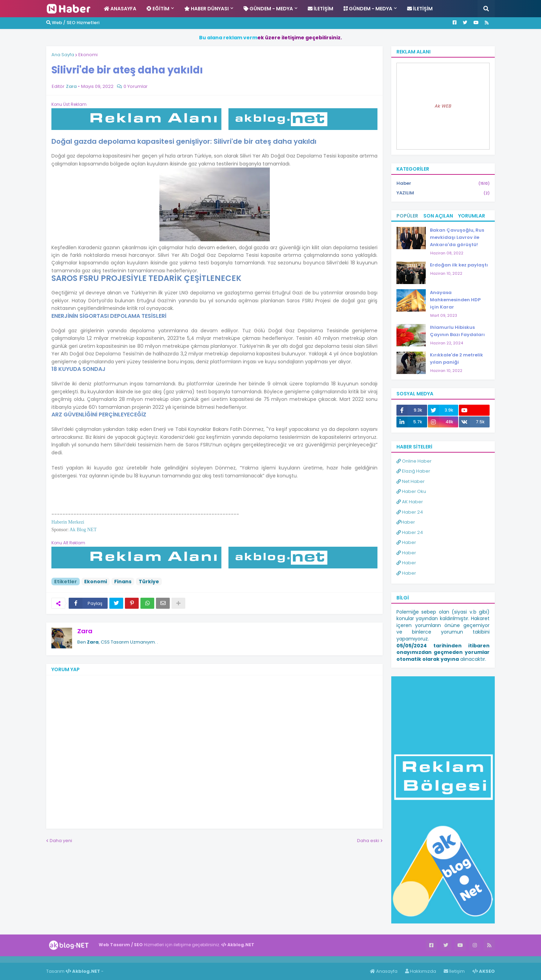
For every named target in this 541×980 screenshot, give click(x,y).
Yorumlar (472, 216)
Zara (85, 631)
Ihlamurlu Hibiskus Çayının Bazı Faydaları (457, 331)
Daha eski (368, 841)
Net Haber (411, 481)
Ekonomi (88, 55)
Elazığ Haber (413, 471)
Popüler (407, 216)
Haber (443, 184)
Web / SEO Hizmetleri (73, 23)
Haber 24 (410, 512)
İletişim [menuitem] (321, 9)
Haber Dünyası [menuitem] (206, 9)
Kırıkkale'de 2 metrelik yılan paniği (456, 358)
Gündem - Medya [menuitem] (268, 9)
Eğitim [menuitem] (158, 9)
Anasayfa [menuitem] (120, 9)
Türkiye (149, 582)
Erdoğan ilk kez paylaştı (459, 265)
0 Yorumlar (136, 86)
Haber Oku (411, 491)
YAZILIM (443, 193)
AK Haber (410, 502)
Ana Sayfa (63, 55)
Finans (123, 582)
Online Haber (414, 461)
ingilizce (72, 959)
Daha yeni (61, 841)
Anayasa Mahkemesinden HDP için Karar (455, 300)
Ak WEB (443, 106)
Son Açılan (438, 216)
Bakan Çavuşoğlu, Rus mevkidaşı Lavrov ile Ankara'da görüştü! (457, 237)
